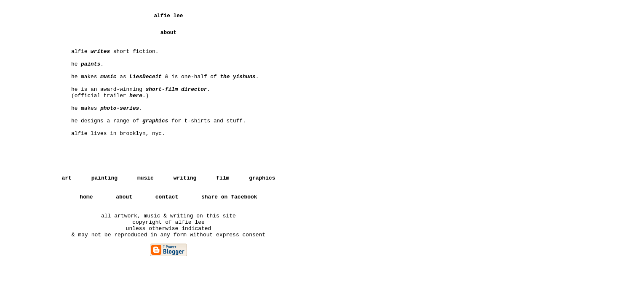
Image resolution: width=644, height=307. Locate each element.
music (146, 178)
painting (104, 178)
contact (167, 197)
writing (185, 178)
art (66, 178)
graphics (262, 178)
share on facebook (229, 197)
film (223, 178)
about (124, 197)
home (86, 197)
